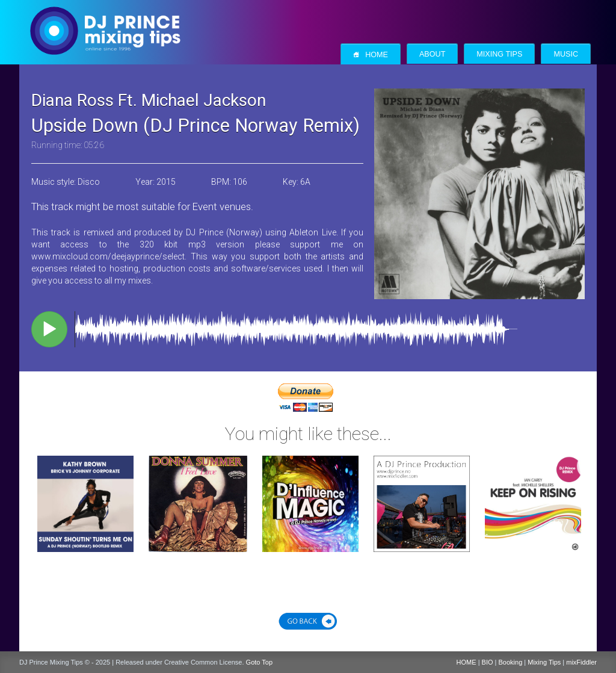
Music (566, 54)
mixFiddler (581, 662)
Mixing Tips (499, 54)
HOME (467, 662)
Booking (511, 662)
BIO (488, 662)
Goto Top (259, 662)
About (432, 54)
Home (371, 54)
